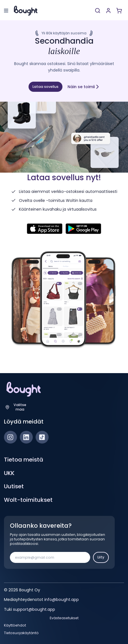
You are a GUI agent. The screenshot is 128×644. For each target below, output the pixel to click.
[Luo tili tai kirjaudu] (108, 11)
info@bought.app (62, 600)
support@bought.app (34, 609)
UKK (9, 473)
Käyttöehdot (15, 625)
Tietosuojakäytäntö (21, 633)
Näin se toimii (84, 87)
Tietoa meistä (24, 460)
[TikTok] (42, 437)
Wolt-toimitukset (28, 500)
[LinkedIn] (26, 437)
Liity (101, 557)
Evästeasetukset (64, 618)
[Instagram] (10, 437)
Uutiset (14, 486)
